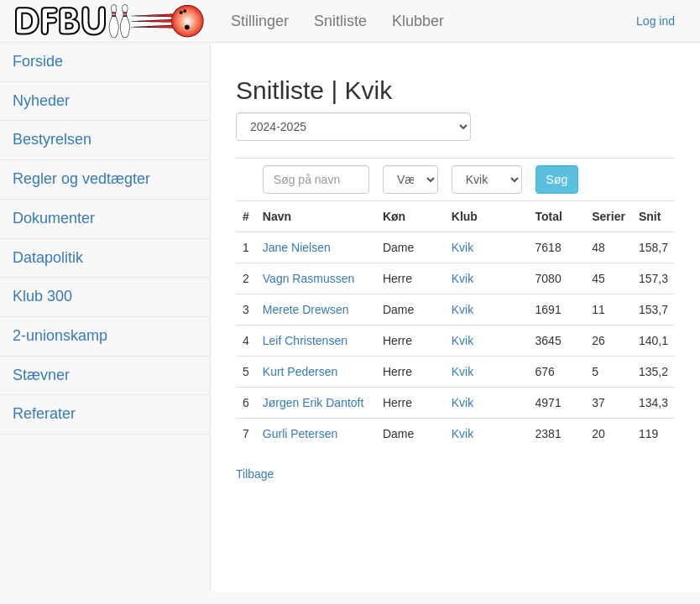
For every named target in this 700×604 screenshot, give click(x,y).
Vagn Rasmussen (308, 279)
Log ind (656, 21)
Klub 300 (42, 296)
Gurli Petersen (300, 434)
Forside (38, 61)
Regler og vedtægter (81, 179)
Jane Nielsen (297, 247)
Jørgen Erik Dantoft (313, 403)
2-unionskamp (60, 336)
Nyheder (41, 101)
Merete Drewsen (306, 310)
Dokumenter (54, 218)
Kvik (462, 247)
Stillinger (260, 21)
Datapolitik (48, 258)
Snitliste (340, 21)
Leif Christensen (305, 341)
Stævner (41, 375)
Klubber (418, 21)
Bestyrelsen (52, 139)
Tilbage (255, 474)
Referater (44, 414)
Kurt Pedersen (300, 372)
